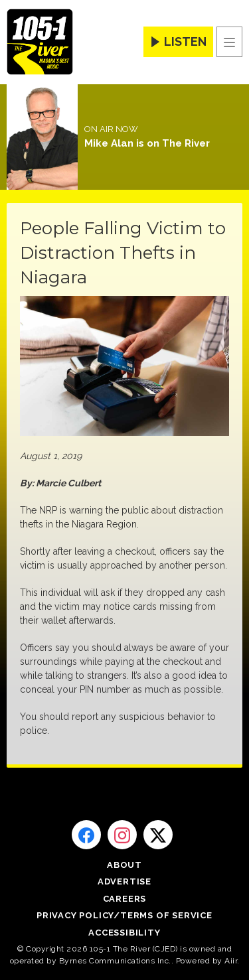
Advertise (124, 881)
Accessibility (124, 933)
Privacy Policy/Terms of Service (124, 915)
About (124, 865)
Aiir (231, 961)
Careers (125, 899)
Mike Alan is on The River (147, 143)
